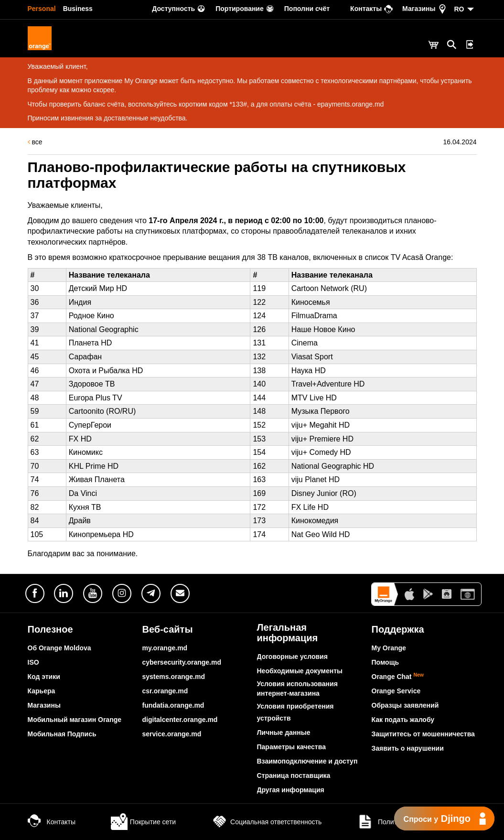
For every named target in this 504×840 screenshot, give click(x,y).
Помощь (386, 662)
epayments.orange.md (350, 104)
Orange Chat (398, 677)
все (35, 142)
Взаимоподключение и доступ (307, 761)
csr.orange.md (165, 691)
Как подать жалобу (403, 720)
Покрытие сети (143, 822)
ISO (33, 662)
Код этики (44, 677)
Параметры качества (291, 747)
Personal (42, 9)
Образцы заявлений (405, 705)
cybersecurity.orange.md (182, 662)
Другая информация (291, 790)
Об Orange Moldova (59, 648)
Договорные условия (292, 657)
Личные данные (284, 732)
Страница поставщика (294, 775)
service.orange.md (172, 734)
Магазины (44, 705)
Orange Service (396, 691)
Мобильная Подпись (62, 734)
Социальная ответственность (266, 822)
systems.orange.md (174, 677)
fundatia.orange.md (173, 705)
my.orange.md (165, 648)
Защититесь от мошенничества (423, 734)
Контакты (52, 822)
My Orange (389, 648)
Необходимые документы (300, 671)
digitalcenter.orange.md (180, 720)
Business (78, 9)
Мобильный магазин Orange (75, 720)
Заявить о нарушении (408, 748)
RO (459, 9)
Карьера (42, 691)
